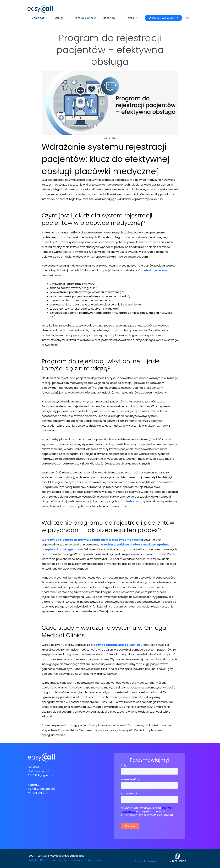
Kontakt (133, 18)
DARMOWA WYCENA (165, 18)
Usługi (61, 18)
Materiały (111, 18)
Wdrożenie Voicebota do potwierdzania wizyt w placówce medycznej (92, 540)
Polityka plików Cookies (42, 860)
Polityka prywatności (72, 860)
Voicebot (40, 18)
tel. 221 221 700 (38, 793)
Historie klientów (85, 18)
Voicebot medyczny (152, 270)
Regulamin (94, 860)
